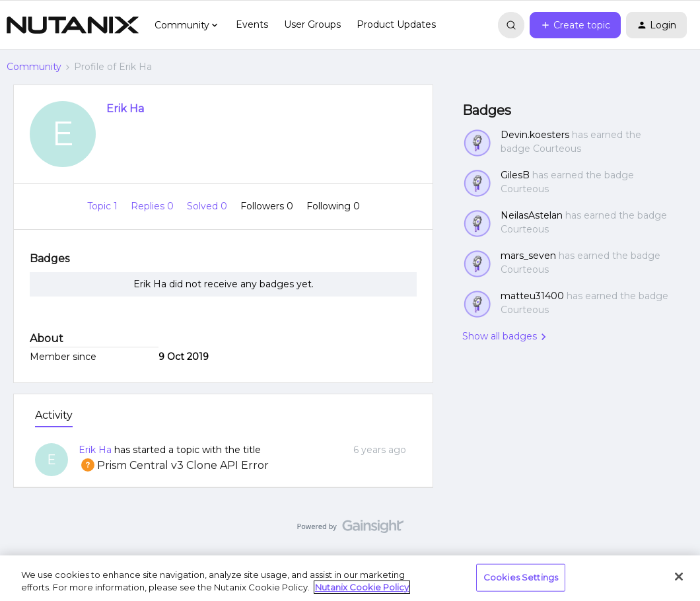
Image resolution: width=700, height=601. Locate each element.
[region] (350, 578)
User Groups (312, 24)
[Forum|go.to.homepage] (73, 25)
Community (34, 67)
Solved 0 (208, 206)
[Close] (679, 577)
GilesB (515, 175)
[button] (575, 25)
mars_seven (528, 256)
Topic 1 (104, 206)
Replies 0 (154, 206)
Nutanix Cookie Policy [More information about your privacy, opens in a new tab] (362, 587)
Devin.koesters (535, 135)
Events (252, 24)
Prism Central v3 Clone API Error (174, 465)
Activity (54, 415)
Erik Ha (125, 109)
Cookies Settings (521, 577)
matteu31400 (532, 296)
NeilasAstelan (532, 215)
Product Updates (396, 24)
